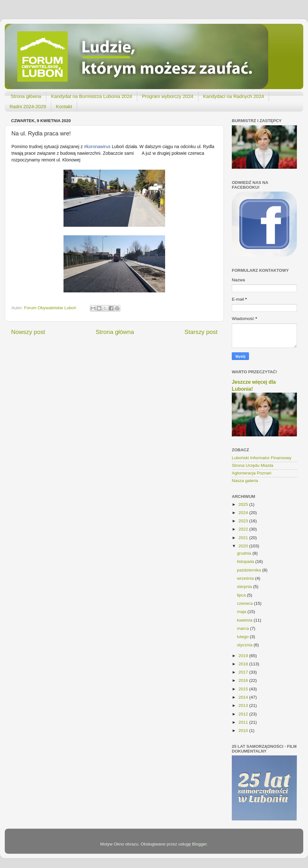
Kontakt (64, 106)
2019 (244, 656)
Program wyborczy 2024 (168, 96)
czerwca (245, 603)
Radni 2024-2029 (28, 106)
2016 (244, 680)
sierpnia (245, 587)
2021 (244, 538)
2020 (244, 546)
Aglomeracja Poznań (252, 473)
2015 (244, 689)
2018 (244, 664)
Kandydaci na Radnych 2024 (234, 96)
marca (243, 628)
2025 (244, 504)
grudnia (245, 553)
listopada (246, 561)
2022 (244, 529)
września (246, 578)
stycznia (245, 645)
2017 (244, 672)
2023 (244, 521)
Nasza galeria (245, 481)
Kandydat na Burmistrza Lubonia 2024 (92, 96)
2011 (244, 722)
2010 (244, 731)
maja (242, 612)
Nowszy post (28, 332)
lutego (243, 637)
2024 (244, 513)
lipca (242, 595)
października (250, 570)
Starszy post (201, 332)
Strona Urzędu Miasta (253, 465)
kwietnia (245, 620)
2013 (244, 705)
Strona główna (26, 96)
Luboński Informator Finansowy (262, 458)
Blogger (199, 844)
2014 (244, 697)
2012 (244, 714)
